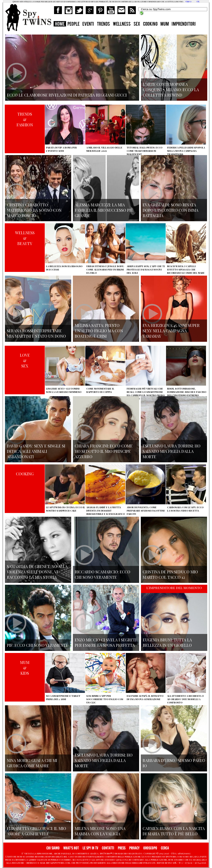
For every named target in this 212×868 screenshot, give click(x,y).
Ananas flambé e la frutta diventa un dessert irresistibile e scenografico (106, 511)
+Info (188, 1)
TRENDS (103, 24)
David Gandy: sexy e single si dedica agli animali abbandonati (36, 451)
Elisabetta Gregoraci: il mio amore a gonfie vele (36, 831)
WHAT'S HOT (71, 848)
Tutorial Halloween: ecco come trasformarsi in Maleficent (145, 151)
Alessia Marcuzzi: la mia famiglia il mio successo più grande (104, 210)
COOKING (150, 24)
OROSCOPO (150, 848)
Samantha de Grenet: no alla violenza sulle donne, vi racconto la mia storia (37, 572)
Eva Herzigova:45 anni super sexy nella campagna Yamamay (171, 331)
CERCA (165, 848)
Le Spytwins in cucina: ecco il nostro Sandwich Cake (66, 509)
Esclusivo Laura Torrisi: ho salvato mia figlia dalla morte (172, 451)
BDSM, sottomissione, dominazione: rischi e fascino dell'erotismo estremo (187, 392)
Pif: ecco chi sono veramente (37, 645)
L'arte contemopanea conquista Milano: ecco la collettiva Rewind (171, 90)
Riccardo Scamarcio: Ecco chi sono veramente (102, 574)
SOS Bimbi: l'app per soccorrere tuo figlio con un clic (105, 699)
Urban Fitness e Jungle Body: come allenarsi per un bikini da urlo (105, 270)
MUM (165, 24)
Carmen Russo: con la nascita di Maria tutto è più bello (174, 831)
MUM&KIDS (25, 668)
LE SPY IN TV (90, 848)
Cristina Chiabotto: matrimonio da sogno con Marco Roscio (34, 210)
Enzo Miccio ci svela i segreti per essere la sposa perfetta (106, 642)
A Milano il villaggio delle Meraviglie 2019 (104, 149)
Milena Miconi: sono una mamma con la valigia (100, 831)
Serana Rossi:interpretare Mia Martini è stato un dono (36, 333)
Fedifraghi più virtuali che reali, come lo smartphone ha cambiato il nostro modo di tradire (146, 394)
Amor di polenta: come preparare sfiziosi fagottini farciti (146, 511)
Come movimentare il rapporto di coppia (100, 390)
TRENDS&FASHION (25, 119)
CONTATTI (108, 848)
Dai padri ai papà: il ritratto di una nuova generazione (145, 698)
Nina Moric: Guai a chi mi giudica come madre (32, 763)
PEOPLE (73, 24)
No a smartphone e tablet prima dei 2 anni (63, 698)
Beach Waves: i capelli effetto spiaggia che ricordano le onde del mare (186, 270)
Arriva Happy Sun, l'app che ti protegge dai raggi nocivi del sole (146, 270)
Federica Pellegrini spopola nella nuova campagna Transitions (186, 151)
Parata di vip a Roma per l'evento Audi (61, 149)
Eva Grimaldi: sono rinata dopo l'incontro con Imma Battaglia (170, 210)
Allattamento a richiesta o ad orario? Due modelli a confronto (185, 699)
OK (198, 1)
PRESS (122, 848)
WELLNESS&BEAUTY (25, 238)
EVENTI (88, 24)
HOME (60, 24)
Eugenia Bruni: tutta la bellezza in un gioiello (167, 642)
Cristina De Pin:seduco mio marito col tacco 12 (170, 574)
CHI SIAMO (53, 848)
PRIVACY (134, 848)
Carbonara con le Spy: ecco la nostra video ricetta (185, 509)
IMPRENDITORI (184, 24)
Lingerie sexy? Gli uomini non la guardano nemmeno (64, 390)
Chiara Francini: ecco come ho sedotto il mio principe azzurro (104, 451)
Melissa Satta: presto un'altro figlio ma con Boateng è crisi (99, 331)
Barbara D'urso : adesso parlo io (174, 763)
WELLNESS (122, 24)
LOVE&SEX (25, 360)
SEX (137, 24)
